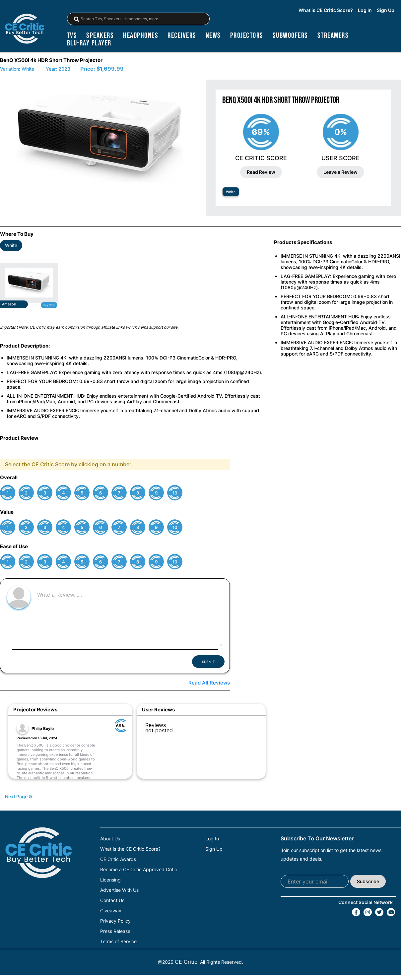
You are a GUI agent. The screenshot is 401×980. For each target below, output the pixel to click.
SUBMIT (208, 662)
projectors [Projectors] (247, 36)
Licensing (110, 880)
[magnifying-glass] (77, 19)
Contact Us (112, 900)
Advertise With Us (119, 890)
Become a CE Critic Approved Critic (139, 870)
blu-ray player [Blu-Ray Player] (89, 43)
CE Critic (186, 962)
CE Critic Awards (118, 859)
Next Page (19, 797)
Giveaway (111, 911)
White (231, 192)
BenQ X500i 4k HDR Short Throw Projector (51, 60)
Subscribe (368, 881)
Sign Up (386, 10)
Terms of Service (118, 942)
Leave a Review (340, 172)
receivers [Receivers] (182, 36)
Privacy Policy (115, 921)
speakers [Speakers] (100, 36)
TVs (72, 36)
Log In (365, 10)
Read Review (261, 172)
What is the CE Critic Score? (130, 849)
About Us (110, 839)
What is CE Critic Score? (326, 10)
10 (175, 493)
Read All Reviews (209, 683)
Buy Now (49, 305)
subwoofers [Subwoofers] (290, 36)
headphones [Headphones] (141, 36)
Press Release (115, 931)
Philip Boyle (43, 728)
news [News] (213, 36)
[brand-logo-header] (25, 29)
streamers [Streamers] (333, 36)
